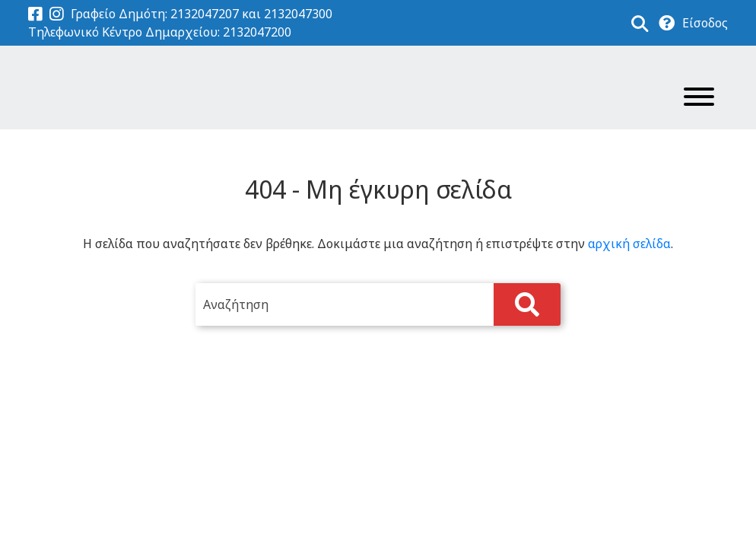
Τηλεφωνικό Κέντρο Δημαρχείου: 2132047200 (160, 32)
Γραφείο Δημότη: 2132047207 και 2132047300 (202, 14)
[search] (378, 304)
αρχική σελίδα (629, 244)
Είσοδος (705, 23)
